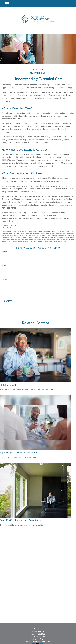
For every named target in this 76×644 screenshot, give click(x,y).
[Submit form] (8, 301)
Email (4, 266)
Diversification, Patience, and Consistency (20, 520)
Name (4, 251)
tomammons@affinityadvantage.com (38, 641)
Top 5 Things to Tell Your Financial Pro (18, 453)
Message (6, 280)
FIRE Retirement (8, 385)
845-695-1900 (41, 631)
